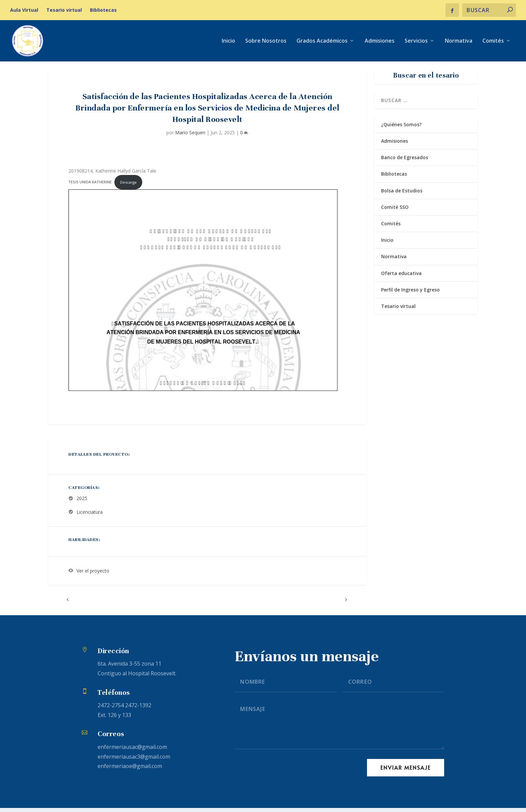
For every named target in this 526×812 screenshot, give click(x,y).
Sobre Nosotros (266, 41)
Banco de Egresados (405, 162)
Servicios (416, 41)
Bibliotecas (103, 10)
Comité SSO (395, 211)
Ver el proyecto (93, 575)
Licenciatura (90, 516)
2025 (82, 503)
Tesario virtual (64, 10)
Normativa (459, 41)
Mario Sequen (190, 137)
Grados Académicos (322, 41)
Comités (493, 41)
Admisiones (380, 41)
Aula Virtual (24, 10)
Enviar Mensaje (406, 772)
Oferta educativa (401, 277)
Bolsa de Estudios (402, 195)
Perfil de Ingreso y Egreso (410, 294)
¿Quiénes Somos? (401, 129)
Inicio (228, 41)
